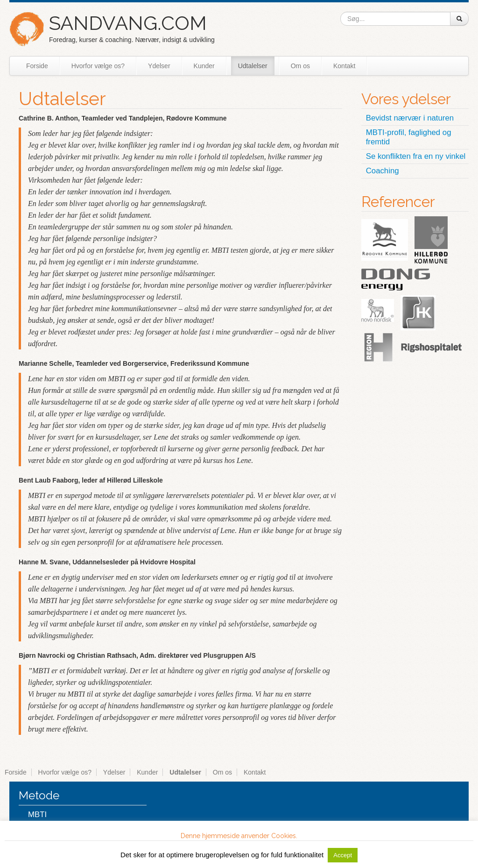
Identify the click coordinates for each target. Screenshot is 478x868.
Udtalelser (253, 66)
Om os (300, 66)
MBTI (37, 815)
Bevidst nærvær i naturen (410, 118)
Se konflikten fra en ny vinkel (416, 156)
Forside (37, 66)
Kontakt (344, 66)
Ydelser (159, 66)
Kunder (204, 66)
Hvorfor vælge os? (98, 66)
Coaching (383, 171)
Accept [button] (343, 855)
